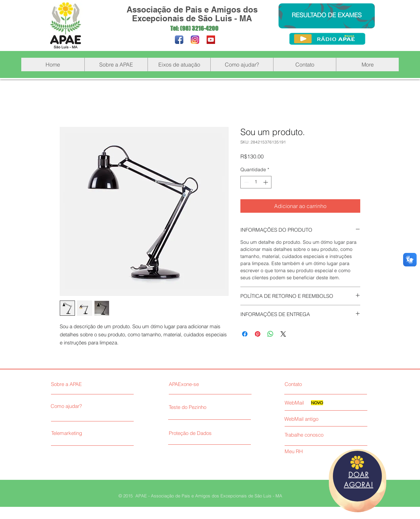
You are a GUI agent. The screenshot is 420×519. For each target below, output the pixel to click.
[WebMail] (297, 403)
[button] (116, 64)
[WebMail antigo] (325, 419)
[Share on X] (283, 334)
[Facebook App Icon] (179, 40)
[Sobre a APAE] (83, 384)
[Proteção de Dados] (218, 433)
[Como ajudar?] (82, 406)
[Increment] (266, 182)
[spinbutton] (256, 182)
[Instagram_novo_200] (195, 40)
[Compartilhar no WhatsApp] (270, 334)
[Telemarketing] (83, 433)
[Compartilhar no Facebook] (245, 334)
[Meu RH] (312, 451)
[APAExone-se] (208, 384)
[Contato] (312, 384)
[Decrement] (246, 182)
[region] (358, 481)
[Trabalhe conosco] (312, 435)
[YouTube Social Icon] (211, 40)
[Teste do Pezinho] (208, 407)
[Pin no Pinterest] (258, 334)
